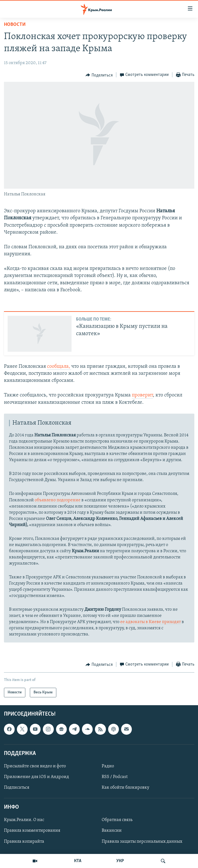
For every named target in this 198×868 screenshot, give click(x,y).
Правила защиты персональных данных (142, 842)
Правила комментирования (32, 831)
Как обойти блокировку (125, 788)
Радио (108, 766)
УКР (120, 861)
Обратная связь (117, 820)
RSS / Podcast (115, 777)
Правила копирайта (24, 842)
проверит (142, 395)
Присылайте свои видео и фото (35, 766)
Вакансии (112, 831)
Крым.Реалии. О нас (24, 820)
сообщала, (59, 367)
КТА (78, 861)
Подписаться (17, 788)
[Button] (99, 75)
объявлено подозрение (58, 500)
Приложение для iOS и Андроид (36, 777)
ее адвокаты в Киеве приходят (151, 622)
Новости (15, 25)
